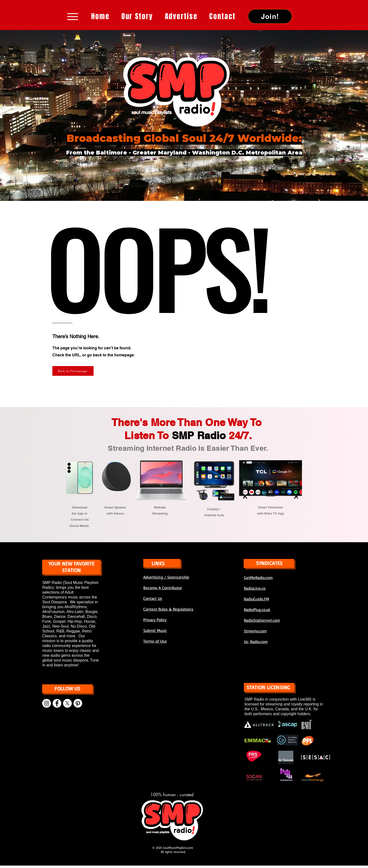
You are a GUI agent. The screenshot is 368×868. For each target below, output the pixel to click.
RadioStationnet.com (262, 620)
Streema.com (255, 631)
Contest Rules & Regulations (168, 609)
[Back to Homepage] (73, 371)
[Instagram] (47, 703)
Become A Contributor (163, 588)
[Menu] (73, 17)
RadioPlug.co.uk (257, 610)
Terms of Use (155, 641)
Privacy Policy (155, 620)
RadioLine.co (255, 588)
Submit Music (155, 630)
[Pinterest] (78, 703)
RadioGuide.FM (256, 599)
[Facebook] (57, 703)
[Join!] (270, 16)
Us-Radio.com (256, 642)
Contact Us (153, 598)
